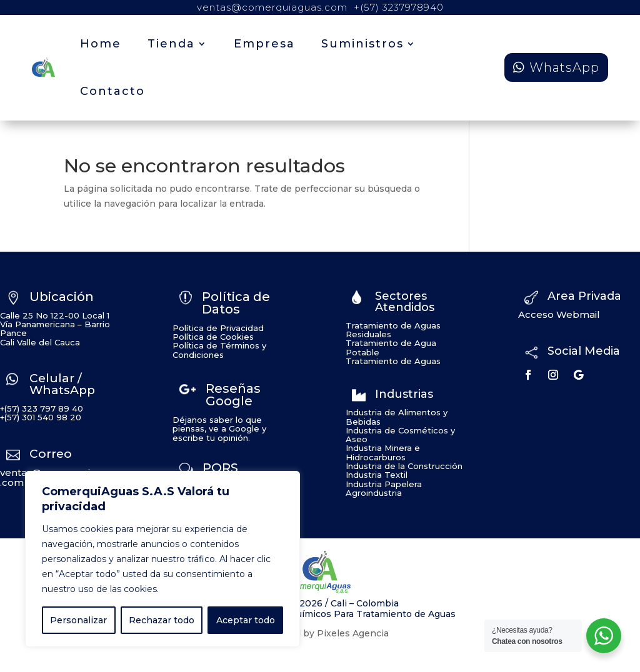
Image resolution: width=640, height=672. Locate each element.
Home (101, 44)
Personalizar (78, 620)
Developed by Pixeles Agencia (320, 633)
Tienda (171, 44)
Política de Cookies (213, 337)
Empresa (264, 44)
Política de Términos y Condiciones (219, 350)
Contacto (112, 91)
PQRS (220, 468)
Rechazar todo (162, 620)
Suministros (362, 44)
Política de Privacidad (218, 328)
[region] (162, 559)
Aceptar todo (246, 620)
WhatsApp (564, 67)
